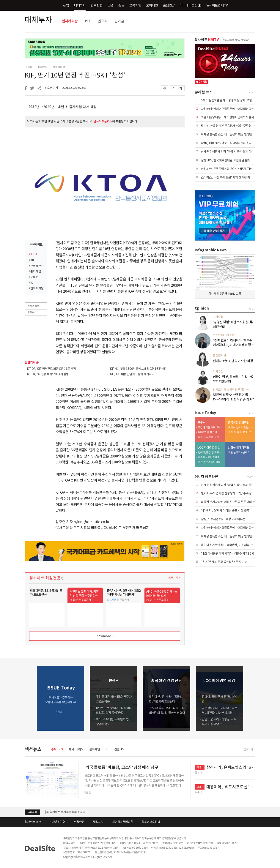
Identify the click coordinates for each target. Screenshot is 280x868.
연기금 (119, 21)
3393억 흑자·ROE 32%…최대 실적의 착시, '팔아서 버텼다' (241, 432)
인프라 (103, 21)
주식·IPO (57, 749)
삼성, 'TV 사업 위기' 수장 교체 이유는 (223, 519)
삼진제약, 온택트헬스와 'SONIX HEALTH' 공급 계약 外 (234, 169)
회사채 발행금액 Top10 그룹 (225, 294)
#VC (31, 283)
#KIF (32, 261)
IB (107, 749)
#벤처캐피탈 (36, 289)
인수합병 (96, 5)
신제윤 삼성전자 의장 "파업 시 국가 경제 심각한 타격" (232, 152)
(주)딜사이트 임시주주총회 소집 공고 (67, 812)
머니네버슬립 (190, 5)
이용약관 (79, 822)
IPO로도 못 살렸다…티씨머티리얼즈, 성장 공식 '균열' (210, 432)
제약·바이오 (76, 749)
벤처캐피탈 (70, 21)
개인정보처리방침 (123, 822)
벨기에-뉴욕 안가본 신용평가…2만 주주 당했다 (229, 126)
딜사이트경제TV (219, 5)
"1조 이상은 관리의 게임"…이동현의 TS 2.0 (227, 554)
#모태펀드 (35, 277)
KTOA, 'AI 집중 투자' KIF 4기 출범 (48, 374)
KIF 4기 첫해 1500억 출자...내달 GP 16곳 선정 (138, 369)
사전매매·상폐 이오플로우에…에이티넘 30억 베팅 (231, 109)
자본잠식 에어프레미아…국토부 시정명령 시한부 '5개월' (210, 457)
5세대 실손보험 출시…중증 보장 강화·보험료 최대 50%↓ (235, 100)
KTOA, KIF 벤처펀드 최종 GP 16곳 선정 (51, 369)
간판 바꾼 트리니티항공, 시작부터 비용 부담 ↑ (210, 462)
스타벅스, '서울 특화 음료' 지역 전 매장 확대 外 (228, 177)
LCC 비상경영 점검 (209, 448)
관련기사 (30, 362)
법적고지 (98, 822)
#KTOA (33, 255)
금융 (111, 5)
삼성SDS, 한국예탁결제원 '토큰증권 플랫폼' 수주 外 (232, 160)
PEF (88, 21)
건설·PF (119, 749)
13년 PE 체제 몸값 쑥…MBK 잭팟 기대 (224, 562)
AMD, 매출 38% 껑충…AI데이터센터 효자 (226, 143)
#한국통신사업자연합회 (37, 266)
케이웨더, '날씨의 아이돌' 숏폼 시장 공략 (225, 510)
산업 (66, 5)
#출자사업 (35, 272)
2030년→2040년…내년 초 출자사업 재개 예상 (62, 107)
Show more (105, 636)
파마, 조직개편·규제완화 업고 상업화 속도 (210, 437)
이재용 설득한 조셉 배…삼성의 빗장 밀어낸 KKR (229, 134)
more (38, 362)
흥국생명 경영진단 (239, 423)
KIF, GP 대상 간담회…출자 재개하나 (132, 374)
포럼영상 (169, 5)
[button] (251, 698)
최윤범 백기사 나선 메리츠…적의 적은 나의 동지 (229, 502)
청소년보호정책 (151, 822)
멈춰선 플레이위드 (239, 448)
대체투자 (80, 5)
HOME (28, 67)
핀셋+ (201, 423)
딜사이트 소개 (33, 822)
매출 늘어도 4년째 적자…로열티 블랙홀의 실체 (241, 453)
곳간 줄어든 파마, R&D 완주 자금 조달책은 (210, 428)
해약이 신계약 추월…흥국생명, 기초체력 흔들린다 (241, 428)
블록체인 (135, 5)
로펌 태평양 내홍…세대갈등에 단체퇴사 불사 (227, 117)
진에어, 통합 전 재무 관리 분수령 (210, 453)
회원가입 (173, 578)
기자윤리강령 (58, 822)
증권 (121, 5)
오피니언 (152, 5)
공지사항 (33, 812)
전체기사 (248, 749)
